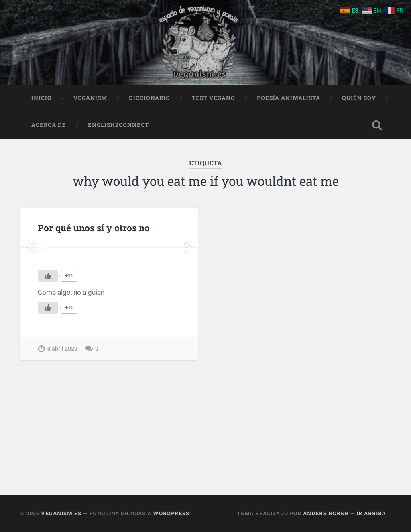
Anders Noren (326, 513)
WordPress (171, 513)
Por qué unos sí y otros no (94, 228)
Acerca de (49, 125)
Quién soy (359, 98)
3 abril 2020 (62, 443)
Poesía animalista (289, 98)
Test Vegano (214, 98)
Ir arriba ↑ (373, 513)
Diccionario (150, 98)
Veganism (90, 98)
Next (187, 296)
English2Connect (118, 125)
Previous (31, 296)
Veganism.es (61, 513)
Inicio (42, 98)
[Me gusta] (48, 371)
